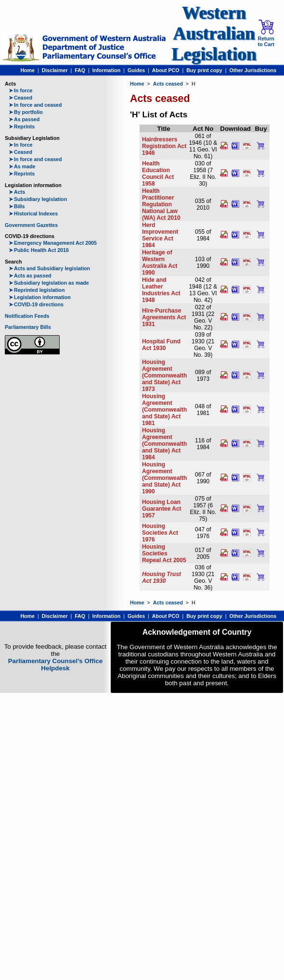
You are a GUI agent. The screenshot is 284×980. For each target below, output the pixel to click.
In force (21, 90)
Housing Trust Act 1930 (161, 578)
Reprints (22, 126)
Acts (17, 192)
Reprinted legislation (37, 290)
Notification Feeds (27, 316)
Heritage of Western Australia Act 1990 (160, 263)
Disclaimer (55, 70)
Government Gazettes (31, 225)
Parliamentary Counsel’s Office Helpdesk (56, 665)
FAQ (80, 70)
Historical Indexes (33, 214)
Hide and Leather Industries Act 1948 (161, 290)
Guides (136, 70)
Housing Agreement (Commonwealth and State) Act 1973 (164, 376)
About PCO (166, 70)
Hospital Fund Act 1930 (161, 345)
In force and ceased (35, 105)
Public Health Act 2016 (39, 250)
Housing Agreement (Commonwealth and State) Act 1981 (164, 410)
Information (107, 70)
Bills (17, 206)
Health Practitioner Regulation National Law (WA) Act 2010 (161, 204)
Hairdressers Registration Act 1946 (164, 146)
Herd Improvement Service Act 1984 (160, 235)
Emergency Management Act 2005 (53, 243)
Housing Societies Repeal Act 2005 (164, 553)
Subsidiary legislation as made (49, 283)
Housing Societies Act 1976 (160, 533)
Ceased (20, 98)
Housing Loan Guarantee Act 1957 (162, 509)
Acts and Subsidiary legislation (49, 268)
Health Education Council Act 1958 (158, 174)
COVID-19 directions (36, 304)
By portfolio (26, 112)
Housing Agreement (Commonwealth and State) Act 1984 (164, 444)
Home (27, 70)
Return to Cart (266, 33)
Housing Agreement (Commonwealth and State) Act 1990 (164, 478)
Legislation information (40, 297)
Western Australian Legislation (214, 33)
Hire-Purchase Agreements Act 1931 (164, 317)
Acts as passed (30, 276)
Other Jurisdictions (253, 70)
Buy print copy (204, 70)
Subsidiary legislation (38, 199)
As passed (24, 119)
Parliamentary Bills (28, 327)
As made (22, 166)
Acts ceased (168, 84)
